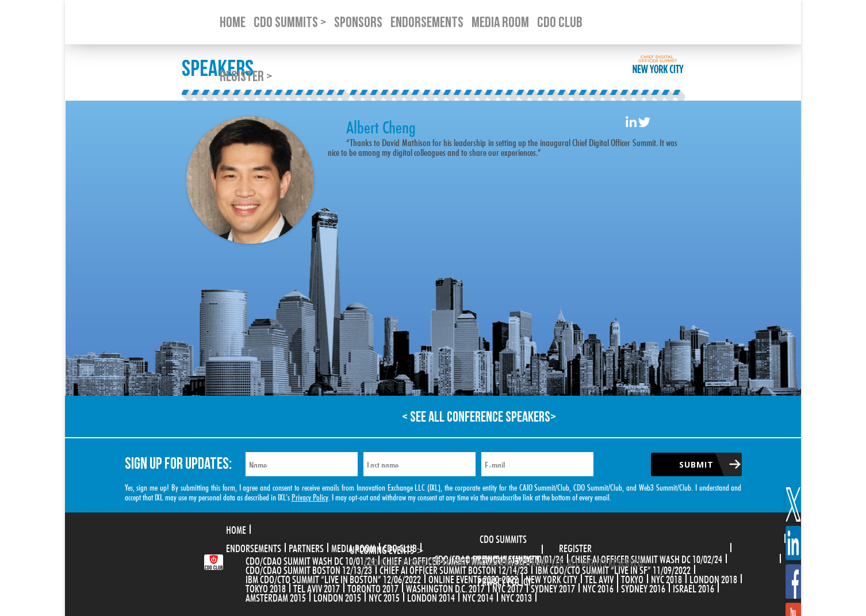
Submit (696, 464)
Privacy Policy (310, 496)
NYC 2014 (478, 596)
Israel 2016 (693, 587)
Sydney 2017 (553, 587)
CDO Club (400, 547)
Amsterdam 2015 (276, 596)
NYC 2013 (516, 596)
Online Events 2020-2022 (473, 578)
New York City (551, 578)
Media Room (353, 547)
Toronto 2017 (373, 587)
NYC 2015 (384, 596)
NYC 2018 (666, 578)
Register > (246, 77)
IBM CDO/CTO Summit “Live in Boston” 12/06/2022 (333, 578)
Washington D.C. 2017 (445, 587)
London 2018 (713, 578)
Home (236, 529)
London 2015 (337, 596)
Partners (306, 547)
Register (575, 547)
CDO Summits (503, 538)
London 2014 (431, 596)
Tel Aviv (599, 578)
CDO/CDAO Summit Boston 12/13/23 (309, 569)
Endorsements (254, 547)
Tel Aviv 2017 (317, 587)
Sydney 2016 (643, 587)
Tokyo (632, 578)
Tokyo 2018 (266, 587)
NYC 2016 (598, 587)
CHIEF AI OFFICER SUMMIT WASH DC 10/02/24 (647, 558)
